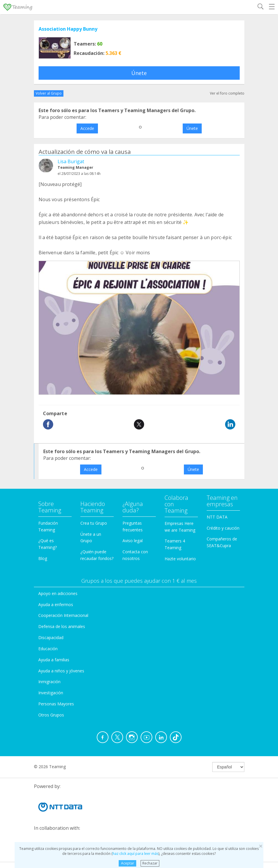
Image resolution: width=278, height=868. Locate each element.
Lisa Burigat (71, 161)
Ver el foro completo (227, 93)
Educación (48, 649)
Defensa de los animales (62, 626)
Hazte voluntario (180, 559)
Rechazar (150, 863)
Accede (87, 128)
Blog (43, 558)
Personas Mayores (56, 704)
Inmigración (49, 682)
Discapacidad (51, 637)
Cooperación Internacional (63, 615)
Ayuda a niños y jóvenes (61, 671)
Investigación (51, 693)
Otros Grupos (51, 715)
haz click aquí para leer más (135, 854)
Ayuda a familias (54, 660)
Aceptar (128, 863)
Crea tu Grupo (94, 523)
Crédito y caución (223, 528)
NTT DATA (217, 517)
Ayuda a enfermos (56, 605)
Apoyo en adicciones (58, 593)
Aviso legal (133, 541)
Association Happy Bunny (68, 29)
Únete (139, 73)
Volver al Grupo (49, 93)
